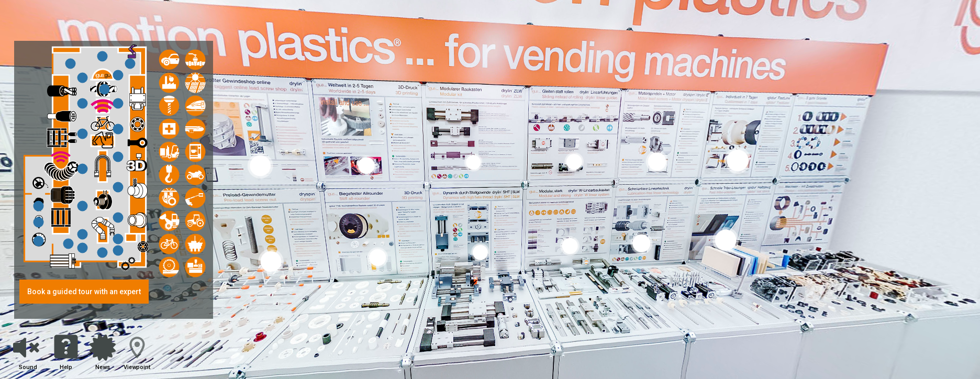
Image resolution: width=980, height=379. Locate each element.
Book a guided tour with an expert (84, 292)
